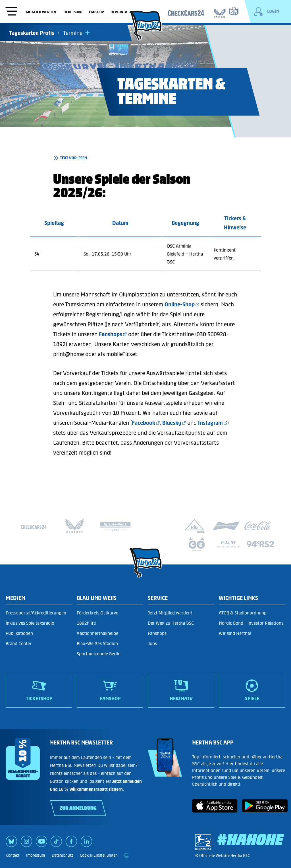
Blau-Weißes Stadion (97, 644)
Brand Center (19, 644)
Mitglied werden (41, 12)
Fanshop (96, 12)
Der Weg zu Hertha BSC (171, 623)
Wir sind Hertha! (235, 633)
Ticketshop (73, 12)
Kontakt (13, 855)
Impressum (36, 855)
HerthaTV (119, 12)
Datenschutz (62, 855)
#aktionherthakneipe (97, 633)
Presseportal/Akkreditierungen (36, 613)
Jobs (152, 644)
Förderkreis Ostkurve (97, 613)
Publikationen (19, 633)
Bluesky (172, 423)
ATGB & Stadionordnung (243, 613)
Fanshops (111, 334)
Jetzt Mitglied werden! (170, 613)
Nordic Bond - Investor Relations (251, 623)
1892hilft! (87, 623)
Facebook (144, 423)
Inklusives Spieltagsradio (30, 623)
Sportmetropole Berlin (99, 654)
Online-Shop (180, 304)
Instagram (210, 423)
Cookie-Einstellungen (99, 855)
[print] (127, 856)
